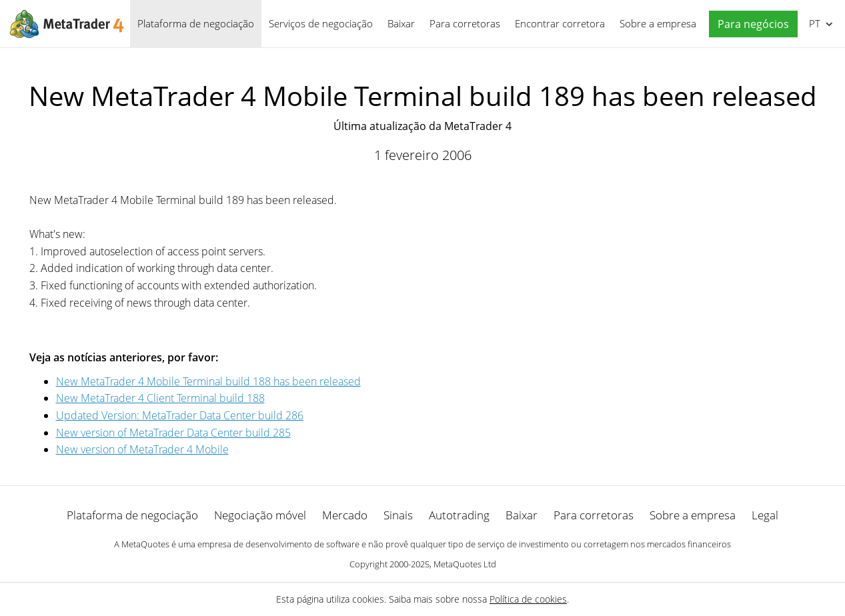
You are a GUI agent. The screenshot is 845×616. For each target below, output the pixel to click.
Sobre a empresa (658, 23)
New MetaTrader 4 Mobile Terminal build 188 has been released (208, 381)
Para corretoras (465, 23)
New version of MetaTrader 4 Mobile (142, 449)
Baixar (401, 23)
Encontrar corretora (560, 23)
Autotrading (459, 515)
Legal (765, 515)
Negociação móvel (260, 515)
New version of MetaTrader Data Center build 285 (173, 433)
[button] (750, 24)
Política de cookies (528, 599)
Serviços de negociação (321, 23)
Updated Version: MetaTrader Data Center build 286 (180, 415)
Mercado (345, 515)
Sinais (398, 515)
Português (813, 23)
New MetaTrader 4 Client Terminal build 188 (160, 398)
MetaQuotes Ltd (465, 564)
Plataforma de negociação (196, 23)
